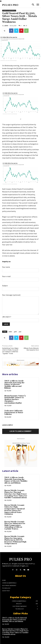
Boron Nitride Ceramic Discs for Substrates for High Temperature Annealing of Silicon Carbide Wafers (15, 525)
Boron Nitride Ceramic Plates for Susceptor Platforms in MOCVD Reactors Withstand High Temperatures (15, 540)
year (20, 332)
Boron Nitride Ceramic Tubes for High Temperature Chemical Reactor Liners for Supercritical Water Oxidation (14, 510)
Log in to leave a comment (20, 431)
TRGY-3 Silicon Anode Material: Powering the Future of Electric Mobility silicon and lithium (14, 384)
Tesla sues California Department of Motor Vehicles (14, 413)
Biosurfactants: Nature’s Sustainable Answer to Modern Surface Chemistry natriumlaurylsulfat (15, 399)
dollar (10, 332)
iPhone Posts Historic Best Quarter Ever (31, 349)
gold (15, 332)
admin (6, 26)
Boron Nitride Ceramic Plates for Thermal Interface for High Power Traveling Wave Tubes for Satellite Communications (16, 494)
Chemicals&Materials (9, 11)
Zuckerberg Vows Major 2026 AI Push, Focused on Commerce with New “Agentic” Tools (10, 351)
